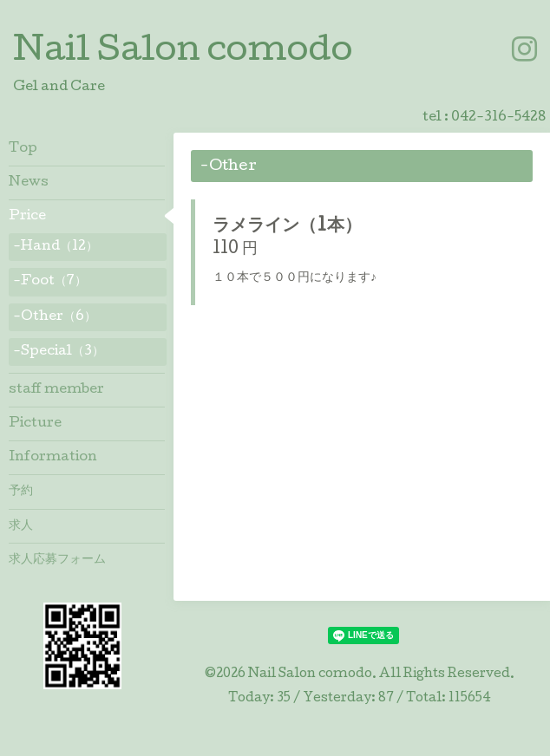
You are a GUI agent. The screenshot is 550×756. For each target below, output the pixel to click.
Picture (35, 424)
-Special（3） (59, 352)
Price (27, 217)
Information (53, 458)
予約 (21, 492)
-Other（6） (55, 317)
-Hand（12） (56, 247)
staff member (56, 390)
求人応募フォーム (57, 560)
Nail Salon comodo (183, 53)
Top (23, 149)
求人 (21, 526)
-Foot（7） (50, 282)
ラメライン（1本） (287, 227)
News (29, 183)
